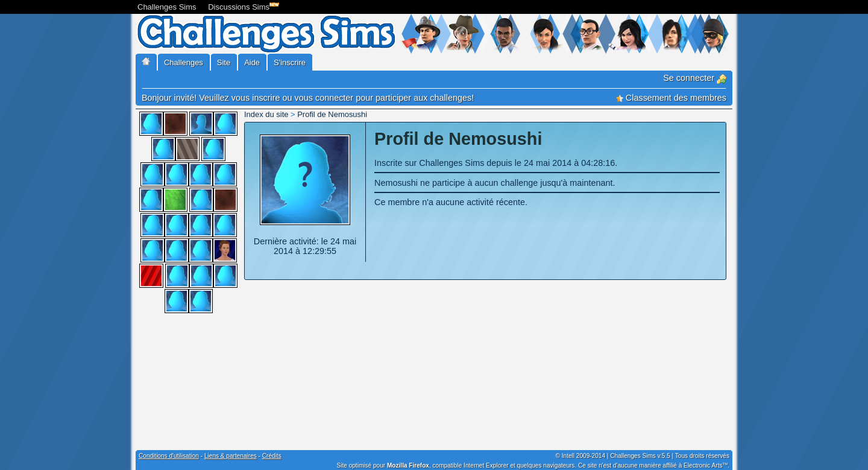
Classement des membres (671, 98)
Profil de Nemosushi (332, 114)
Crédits (272, 456)
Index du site (266, 114)
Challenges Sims (167, 7)
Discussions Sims (241, 6)
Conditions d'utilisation (169, 456)
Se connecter (695, 78)
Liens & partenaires (231, 456)
